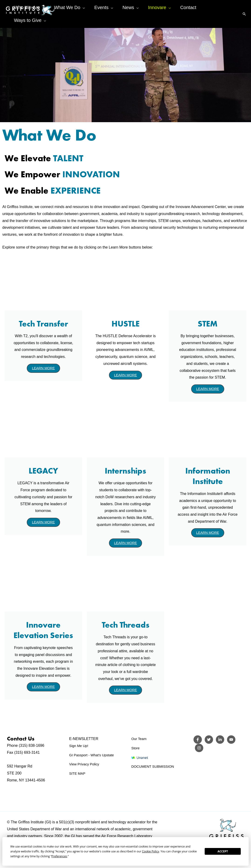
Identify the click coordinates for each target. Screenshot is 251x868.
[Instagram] (199, 749)
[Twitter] (209, 740)
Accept (223, 851)
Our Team (139, 740)
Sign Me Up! (79, 746)
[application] (68, 9)
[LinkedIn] (220, 740)
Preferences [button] (59, 856)
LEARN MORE (43, 368)
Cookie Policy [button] (151, 851)
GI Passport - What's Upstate (93, 756)
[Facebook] (198, 740)
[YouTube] (231, 740)
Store (136, 749)
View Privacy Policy (85, 765)
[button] (244, 9)
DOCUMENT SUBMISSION (154, 767)
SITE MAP (78, 774)
